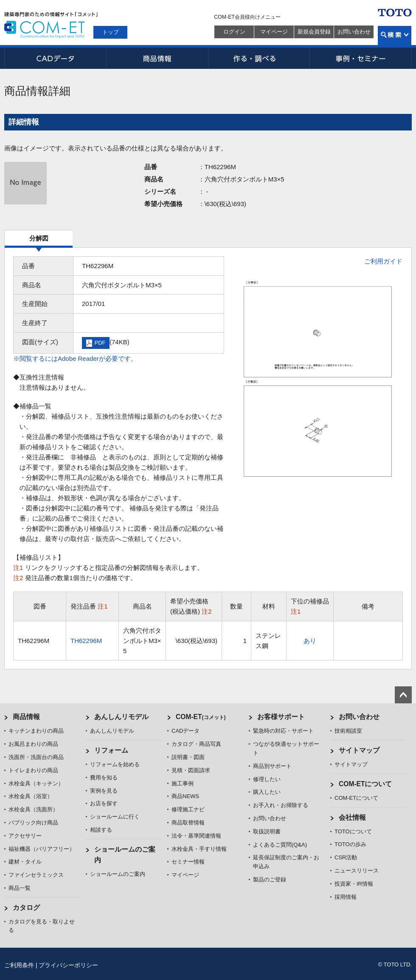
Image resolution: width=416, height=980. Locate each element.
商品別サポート (272, 766)
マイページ (274, 32)
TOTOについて (353, 831)
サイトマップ (359, 750)
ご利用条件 (19, 965)
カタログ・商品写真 (196, 744)
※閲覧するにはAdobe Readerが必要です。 (75, 358)
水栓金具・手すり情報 (199, 849)
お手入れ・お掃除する (281, 805)
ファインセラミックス (36, 875)
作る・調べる (259, 58)
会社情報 (352, 817)
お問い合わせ (354, 32)
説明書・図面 (188, 757)
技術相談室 (348, 731)
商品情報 (157, 58)
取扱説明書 (267, 831)
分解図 (39, 238)
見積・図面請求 (191, 770)
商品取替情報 (188, 823)
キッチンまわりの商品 (36, 731)
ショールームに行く (115, 817)
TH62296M (86, 641)
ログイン (234, 32)
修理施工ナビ (188, 809)
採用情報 (346, 897)
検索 (395, 35)
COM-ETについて (365, 784)
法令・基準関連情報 (196, 836)
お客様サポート (281, 717)
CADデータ (55, 58)
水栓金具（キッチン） (36, 783)
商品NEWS (185, 796)
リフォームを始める (115, 764)
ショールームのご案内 (118, 874)
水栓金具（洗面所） (33, 809)
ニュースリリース (357, 871)
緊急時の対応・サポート (283, 731)
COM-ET (201, 717)
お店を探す (104, 803)
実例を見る (104, 791)
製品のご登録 (270, 879)
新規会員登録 (314, 32)
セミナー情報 (188, 862)
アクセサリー (25, 836)
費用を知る (104, 777)
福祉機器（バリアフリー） (42, 849)
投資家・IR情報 (354, 884)
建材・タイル (25, 862)
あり (310, 641)
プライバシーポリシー (68, 965)
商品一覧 (20, 888)
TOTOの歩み (350, 844)
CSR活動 (346, 857)
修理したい (267, 779)
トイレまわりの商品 (33, 770)
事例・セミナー (361, 58)
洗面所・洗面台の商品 (36, 757)
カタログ (26, 908)
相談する (101, 830)
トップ (111, 32)
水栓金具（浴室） (31, 796)
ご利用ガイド (383, 261)
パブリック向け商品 (33, 823)
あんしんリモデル (121, 717)
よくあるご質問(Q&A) (280, 845)
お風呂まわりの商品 (33, 744)
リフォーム (111, 750)
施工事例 (183, 783)
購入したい (267, 792)
